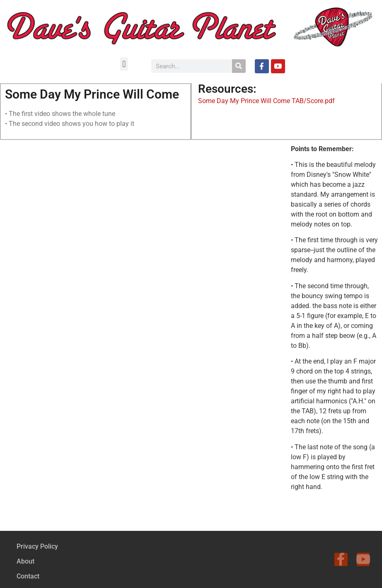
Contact (28, 576)
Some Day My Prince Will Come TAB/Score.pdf (266, 101)
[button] (124, 64)
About (25, 561)
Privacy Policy (37, 546)
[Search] (239, 66)
